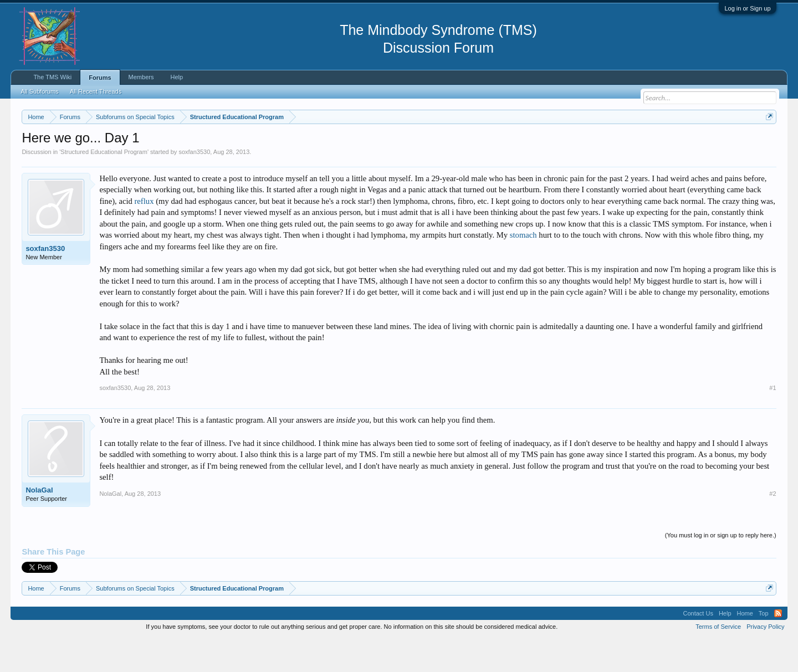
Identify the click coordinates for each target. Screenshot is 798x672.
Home (745, 647)
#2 (773, 527)
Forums (100, 78)
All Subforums (39, 91)
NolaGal (39, 524)
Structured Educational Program (104, 185)
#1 (773, 422)
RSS (778, 647)
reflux (144, 234)
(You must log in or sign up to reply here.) (721, 568)
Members (141, 77)
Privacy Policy (765, 660)
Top (764, 647)
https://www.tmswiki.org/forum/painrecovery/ (529, 143)
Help (177, 77)
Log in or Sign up (747, 8)
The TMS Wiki (52, 77)
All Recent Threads (96, 91)
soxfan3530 (194, 185)
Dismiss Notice (767, 143)
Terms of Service (718, 660)
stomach (523, 269)
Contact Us (698, 647)
